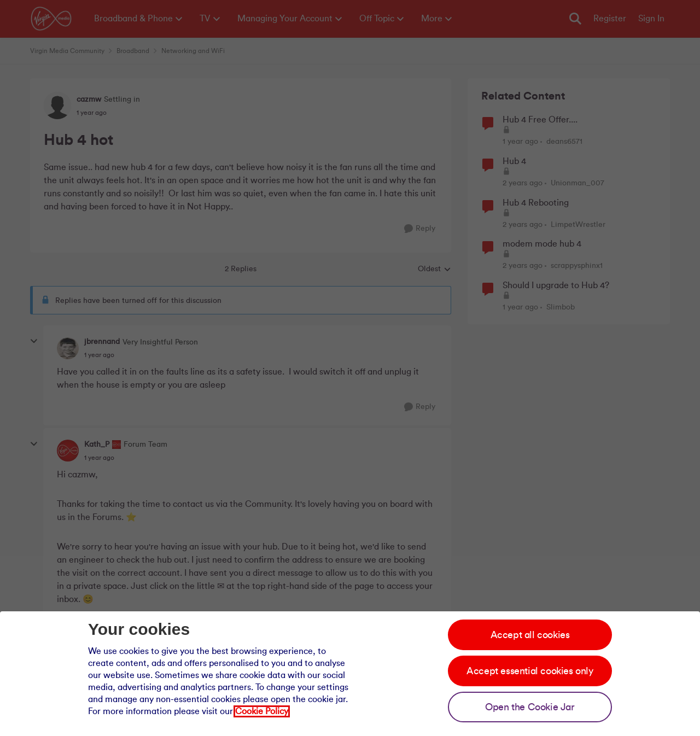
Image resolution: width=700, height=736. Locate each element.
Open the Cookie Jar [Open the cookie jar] (530, 707)
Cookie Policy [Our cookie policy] (262, 711)
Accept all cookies (530, 635)
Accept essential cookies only (530, 671)
